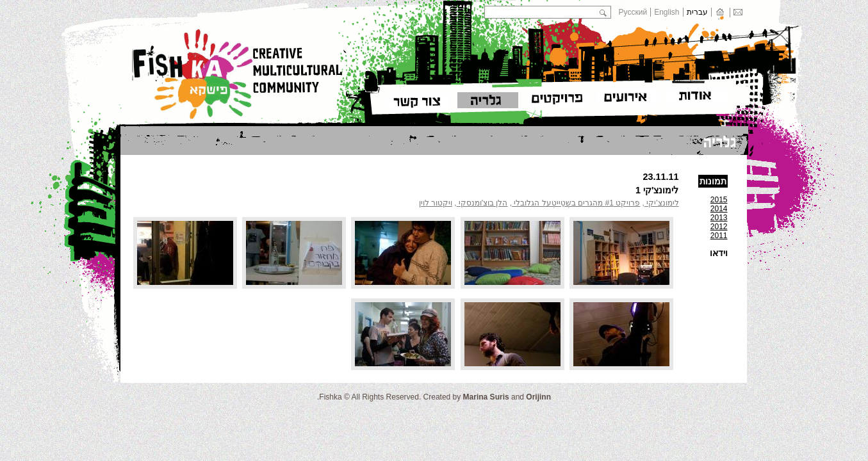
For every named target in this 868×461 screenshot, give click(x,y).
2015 (719, 200)
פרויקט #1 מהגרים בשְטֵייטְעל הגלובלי (576, 203)
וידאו (719, 253)
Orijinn (538, 397)
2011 (719, 236)
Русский (633, 12)
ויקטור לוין (436, 203)
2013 (719, 218)
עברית (697, 12)
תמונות (713, 181)
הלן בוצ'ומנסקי (482, 203)
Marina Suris (486, 397)
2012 (719, 227)
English (667, 12)
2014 (719, 209)
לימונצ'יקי (662, 203)
